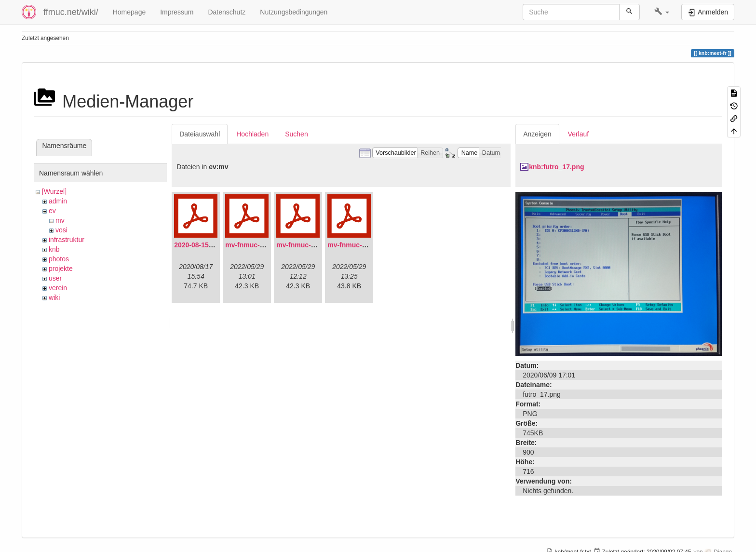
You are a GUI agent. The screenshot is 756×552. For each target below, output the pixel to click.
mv (60, 220)
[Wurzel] (54, 191)
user (55, 278)
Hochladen (252, 134)
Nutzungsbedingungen (294, 12)
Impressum (177, 12)
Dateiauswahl (200, 134)
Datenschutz (227, 12)
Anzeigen (537, 134)
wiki (54, 297)
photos (59, 259)
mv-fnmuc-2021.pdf (256, 245)
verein (58, 288)
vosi (61, 230)
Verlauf (579, 134)
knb (54, 249)
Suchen (296, 134)
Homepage (129, 12)
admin (58, 201)
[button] (662, 12)
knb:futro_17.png (556, 167)
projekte (61, 269)
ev (52, 211)
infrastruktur (67, 240)
